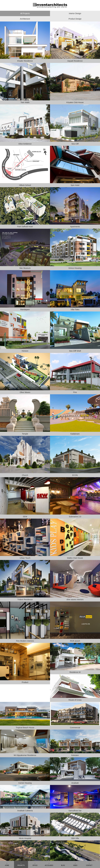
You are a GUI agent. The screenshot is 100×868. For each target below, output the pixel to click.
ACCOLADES (49, 864)
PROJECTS (21, 864)
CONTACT (89, 864)
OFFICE (35, 864)
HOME (7, 864)
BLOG (63, 865)
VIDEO (75, 864)
